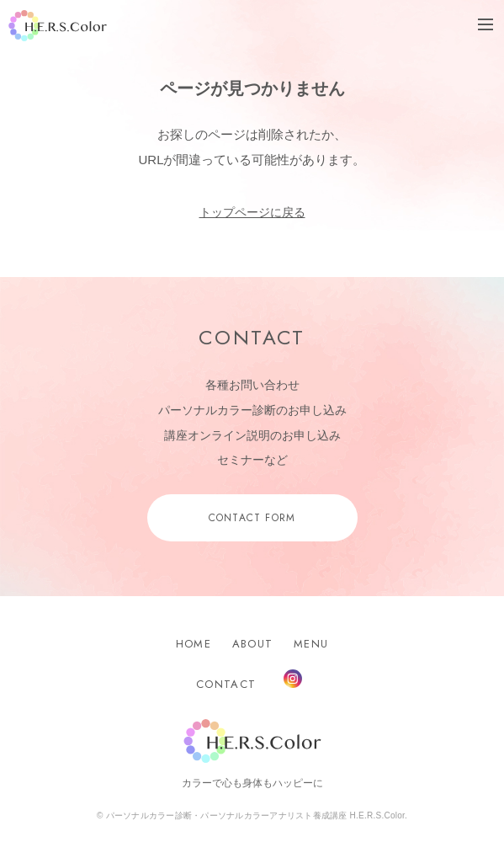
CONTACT (226, 684)
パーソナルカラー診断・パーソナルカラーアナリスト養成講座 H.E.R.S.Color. (256, 815)
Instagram (293, 679)
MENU (311, 644)
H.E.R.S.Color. (58, 25)
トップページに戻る (252, 212)
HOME (194, 644)
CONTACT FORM (252, 518)
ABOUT (253, 644)
